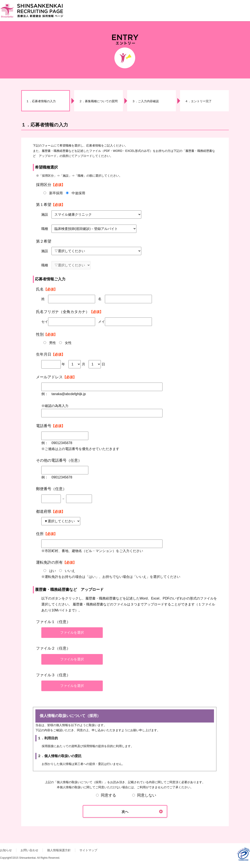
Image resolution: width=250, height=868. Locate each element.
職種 (45, 229)
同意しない (144, 795)
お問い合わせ (29, 850)
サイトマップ (88, 850)
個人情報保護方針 (59, 850)
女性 (68, 343)
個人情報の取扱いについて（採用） (125, 735)
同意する (106, 795)
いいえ (70, 571)
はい (53, 571)
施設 (45, 215)
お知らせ (6, 850)
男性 (53, 343)
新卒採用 (56, 193)
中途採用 (78, 193)
